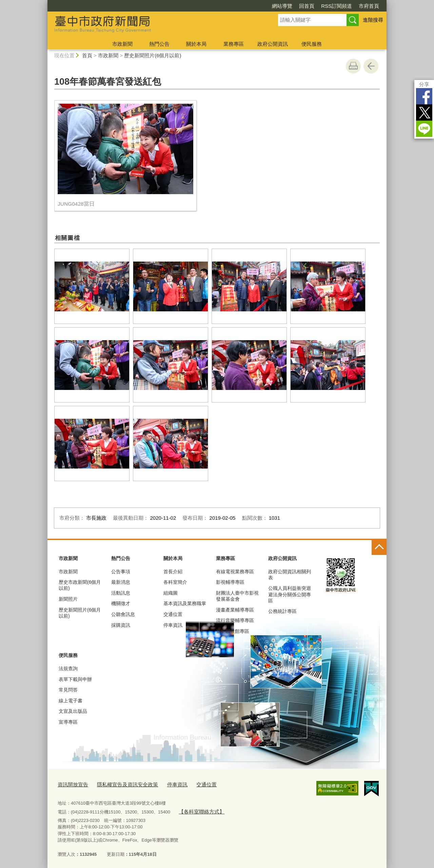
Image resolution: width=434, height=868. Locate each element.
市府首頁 (369, 6)
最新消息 (121, 582)
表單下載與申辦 (75, 679)
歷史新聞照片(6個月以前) (153, 55)
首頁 (87, 55)
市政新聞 (122, 44)
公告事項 (121, 572)
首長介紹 (173, 572)
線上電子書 (71, 701)
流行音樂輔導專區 (235, 620)
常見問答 (68, 690)
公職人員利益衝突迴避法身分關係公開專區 (290, 594)
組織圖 (171, 593)
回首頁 (307, 6)
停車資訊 (173, 625)
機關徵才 (121, 603)
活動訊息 (121, 593)
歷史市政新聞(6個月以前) (80, 585)
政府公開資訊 (273, 44)
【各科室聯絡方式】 (198, 810)
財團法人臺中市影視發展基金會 (237, 596)
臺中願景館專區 (233, 631)
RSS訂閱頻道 (337, 6)
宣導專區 (68, 722)
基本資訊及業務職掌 (185, 603)
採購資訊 (121, 625)
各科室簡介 (175, 582)
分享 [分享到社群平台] (424, 84)
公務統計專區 (282, 611)
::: (45, 3)
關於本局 (196, 44)
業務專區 (234, 44)
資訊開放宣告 (71, 784)
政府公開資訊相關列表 (290, 575)
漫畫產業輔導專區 (235, 610)
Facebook (424, 96)
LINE (424, 129)
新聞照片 (68, 599)
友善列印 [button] (353, 66)
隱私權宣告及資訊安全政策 (119, 784)
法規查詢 (68, 668)
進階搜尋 (373, 20)
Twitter (424, 112)
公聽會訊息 (123, 614)
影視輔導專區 (230, 582)
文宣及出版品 (73, 711)
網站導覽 (282, 6)
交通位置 (173, 614)
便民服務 (312, 44)
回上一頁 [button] (371, 66)
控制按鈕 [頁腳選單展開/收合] (379, 547)
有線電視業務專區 (235, 572)
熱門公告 (159, 44)
